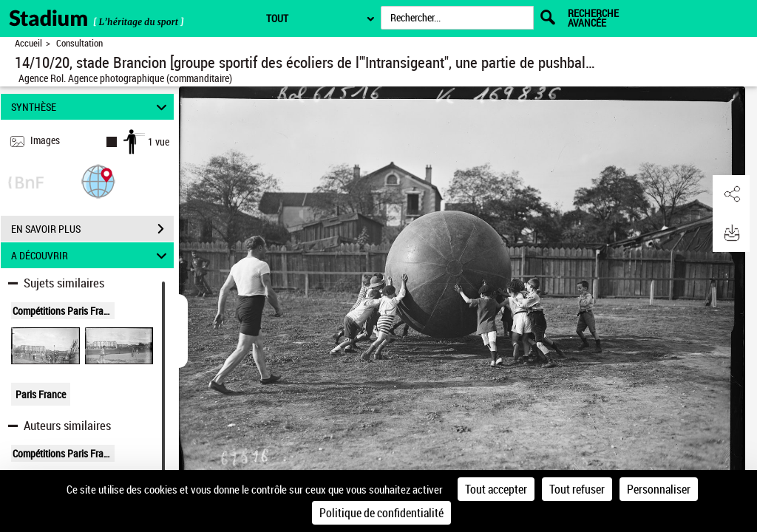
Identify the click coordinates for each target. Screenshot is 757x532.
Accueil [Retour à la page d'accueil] (28, 43)
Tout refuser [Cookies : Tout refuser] (577, 489)
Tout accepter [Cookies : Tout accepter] (496, 489)
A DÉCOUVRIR (91, 255)
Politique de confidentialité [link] (381, 513)
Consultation (79, 43)
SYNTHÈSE (91, 107)
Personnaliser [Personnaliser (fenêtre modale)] (659, 489)
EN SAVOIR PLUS (92, 229)
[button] (98, 181)
